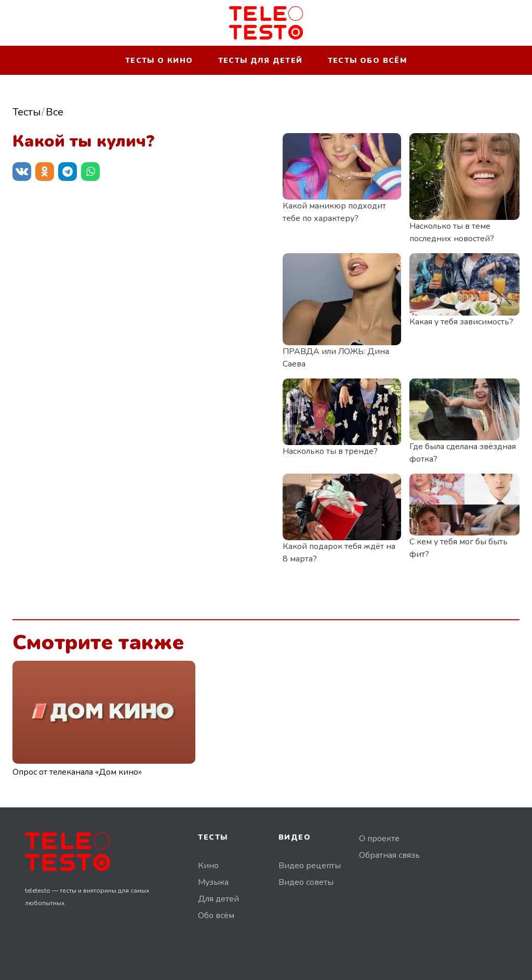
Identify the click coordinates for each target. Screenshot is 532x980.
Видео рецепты (310, 866)
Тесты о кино (159, 61)
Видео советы (306, 882)
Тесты (26, 112)
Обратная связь (389, 855)
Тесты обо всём (368, 61)
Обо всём (216, 916)
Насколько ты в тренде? (330, 451)
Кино (208, 866)
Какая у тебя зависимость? (461, 322)
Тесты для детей (261, 61)
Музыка (213, 882)
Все (55, 112)
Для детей (218, 899)
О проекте (379, 839)
